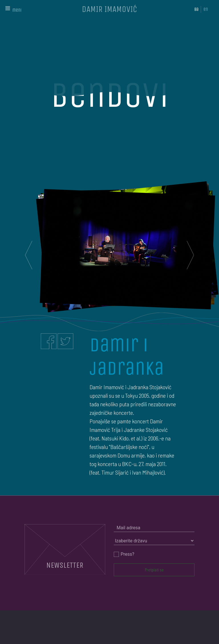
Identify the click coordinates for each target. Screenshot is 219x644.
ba (196, 9)
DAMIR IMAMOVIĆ (109, 9)
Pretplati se (154, 570)
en (206, 9)
